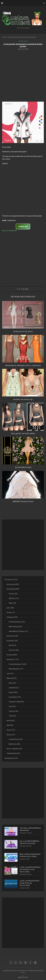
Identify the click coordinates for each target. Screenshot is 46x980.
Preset (13, 594)
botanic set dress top (23, 399)
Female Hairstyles (17, 664)
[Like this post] (19, 289)
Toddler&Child (13, 753)
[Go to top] (23, 977)
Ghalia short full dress (23, 331)
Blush (12, 683)
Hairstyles (13, 659)
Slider (12, 603)
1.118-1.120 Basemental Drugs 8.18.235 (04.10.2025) (30, 883)
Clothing (12, 617)
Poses (11, 730)
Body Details (13, 589)
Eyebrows (14, 650)
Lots (10, 674)
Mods (11, 721)
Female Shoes (16, 739)
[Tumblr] (30, 963)
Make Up (12, 678)
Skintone (14, 598)
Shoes (11, 735)
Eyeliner (13, 692)
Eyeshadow (15, 697)
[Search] (44, 3)
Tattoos (13, 711)
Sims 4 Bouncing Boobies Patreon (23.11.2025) (30, 855)
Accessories (13, 584)
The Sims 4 (11, 580)
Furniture (12, 655)
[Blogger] (35, 963)
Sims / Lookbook (14, 749)
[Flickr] (25, 963)
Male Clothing (15, 627)
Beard (12, 645)
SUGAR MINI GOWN (23, 467)
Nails (10, 725)
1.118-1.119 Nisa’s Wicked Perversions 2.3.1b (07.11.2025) (30, 869)
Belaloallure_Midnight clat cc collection (23, 365)
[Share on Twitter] (24, 289)
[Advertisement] (23, 76)
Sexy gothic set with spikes (23, 433)
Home (4, 37)
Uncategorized (11, 758)
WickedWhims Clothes (18, 631)
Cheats (11, 612)
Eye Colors (12, 636)
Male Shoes (14, 744)
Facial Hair (12, 641)
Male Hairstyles (16, 669)
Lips (12, 706)
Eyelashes (14, 688)
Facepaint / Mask (16, 702)
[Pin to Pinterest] (26, 289)
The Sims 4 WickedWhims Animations (30, 829)
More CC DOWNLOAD (9, 231)
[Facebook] (11, 963)
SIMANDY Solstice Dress (23, 501)
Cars (10, 608)
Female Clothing (17, 622)
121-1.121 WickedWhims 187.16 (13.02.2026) (29, 842)
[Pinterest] (21, 963)
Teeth (12, 716)
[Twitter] (16, 963)
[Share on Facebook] (21, 289)
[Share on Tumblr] (28, 289)
